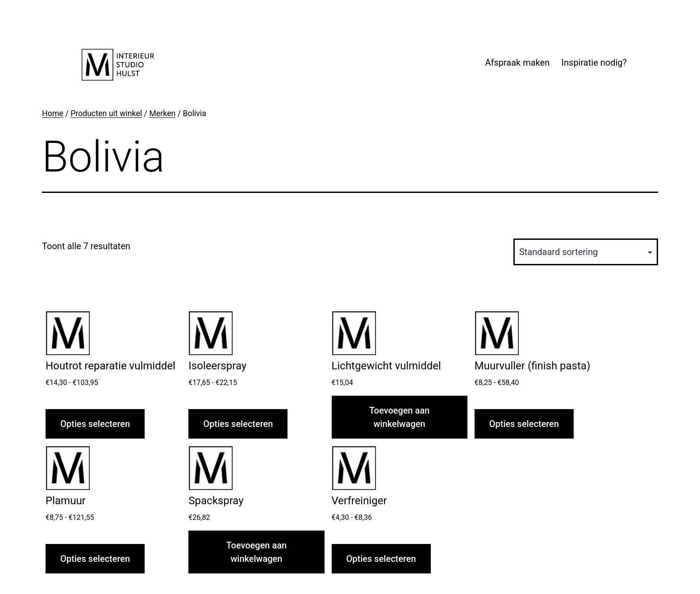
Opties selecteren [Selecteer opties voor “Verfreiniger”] (381, 559)
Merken (162, 113)
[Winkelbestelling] (586, 252)
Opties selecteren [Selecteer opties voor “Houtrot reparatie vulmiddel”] (95, 424)
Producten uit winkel (106, 113)
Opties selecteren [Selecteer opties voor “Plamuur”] (95, 559)
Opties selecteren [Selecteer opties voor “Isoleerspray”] (238, 424)
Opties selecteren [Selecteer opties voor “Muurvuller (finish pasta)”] (524, 424)
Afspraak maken (517, 63)
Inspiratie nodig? (594, 63)
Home (53, 113)
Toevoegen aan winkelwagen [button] (399, 417)
